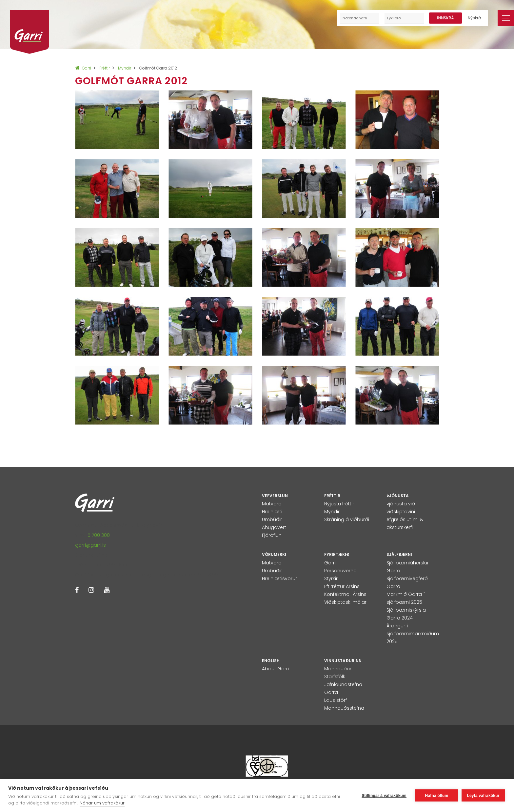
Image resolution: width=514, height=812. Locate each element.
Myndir (125, 68)
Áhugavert (274, 527)
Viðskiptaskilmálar (345, 602)
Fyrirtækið (337, 554)
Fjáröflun (272, 535)
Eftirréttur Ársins (342, 586)
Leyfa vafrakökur (483, 796)
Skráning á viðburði (347, 519)
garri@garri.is (90, 545)
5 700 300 (99, 535)
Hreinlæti (272, 512)
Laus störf (336, 700)
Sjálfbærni (399, 554)
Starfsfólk (335, 677)
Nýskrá (474, 18)
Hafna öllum (437, 796)
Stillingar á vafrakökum (384, 796)
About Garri (275, 669)
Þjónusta (398, 496)
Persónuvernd (340, 571)
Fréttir (105, 68)
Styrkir (331, 579)
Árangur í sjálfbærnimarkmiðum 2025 (413, 634)
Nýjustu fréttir (339, 504)
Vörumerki (274, 554)
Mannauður (338, 669)
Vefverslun (275, 496)
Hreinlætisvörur (279, 579)
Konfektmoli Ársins (345, 594)
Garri (83, 68)
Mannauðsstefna (344, 708)
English (271, 661)
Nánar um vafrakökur (102, 803)
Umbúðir (272, 519)
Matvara (272, 504)
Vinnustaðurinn (343, 661)
